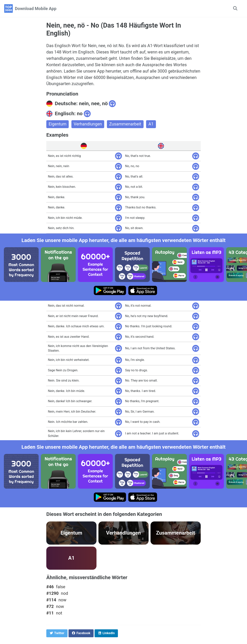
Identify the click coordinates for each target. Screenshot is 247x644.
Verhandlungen (88, 124)
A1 (151, 124)
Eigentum (58, 124)
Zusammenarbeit (126, 124)
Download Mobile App (36, 9)
